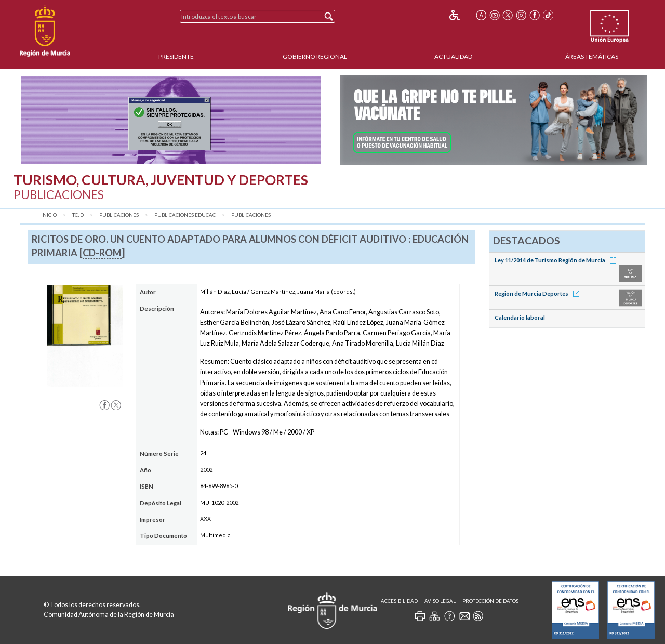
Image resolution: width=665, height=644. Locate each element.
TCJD (78, 215)
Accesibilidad (399, 601)
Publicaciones (119, 215)
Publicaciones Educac (185, 215)
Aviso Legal (440, 601)
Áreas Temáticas (592, 56)
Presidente (176, 56)
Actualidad (453, 56)
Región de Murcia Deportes (539, 293)
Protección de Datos (490, 601)
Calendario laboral (520, 317)
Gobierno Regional (315, 56)
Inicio (49, 215)
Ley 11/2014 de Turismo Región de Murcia (557, 260)
